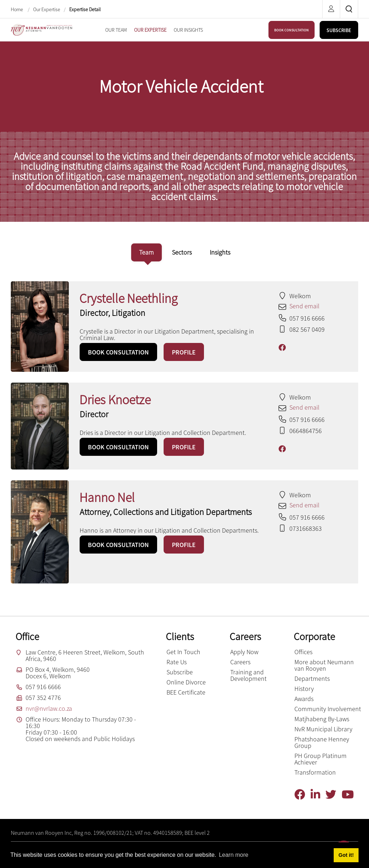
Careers (240, 662)
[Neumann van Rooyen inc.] (41, 29)
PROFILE (184, 352)
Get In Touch (183, 652)
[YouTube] (350, 795)
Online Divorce (186, 682)
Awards (304, 699)
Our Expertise (47, 9)
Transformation (315, 772)
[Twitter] (334, 795)
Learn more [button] (234, 855)
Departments (312, 678)
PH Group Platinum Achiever (321, 759)
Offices (303, 652)
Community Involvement (328, 709)
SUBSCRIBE (339, 30)
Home (17, 9)
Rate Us (177, 662)
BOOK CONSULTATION (292, 30)
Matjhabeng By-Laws (322, 719)
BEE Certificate (186, 692)
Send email (304, 306)
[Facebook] (303, 795)
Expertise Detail (85, 9)
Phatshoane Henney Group (322, 742)
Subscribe (180, 672)
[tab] (146, 252)
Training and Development (248, 675)
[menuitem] (116, 30)
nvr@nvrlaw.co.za (49, 708)
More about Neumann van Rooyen (324, 665)
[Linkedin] (318, 795)
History (304, 689)
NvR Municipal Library (323, 729)
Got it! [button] (346, 855)
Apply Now (244, 652)
